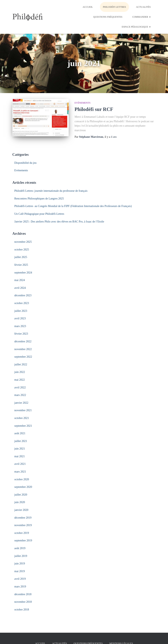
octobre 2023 (22, 303)
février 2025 (21, 265)
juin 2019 (20, 564)
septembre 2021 (23, 426)
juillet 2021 (21, 441)
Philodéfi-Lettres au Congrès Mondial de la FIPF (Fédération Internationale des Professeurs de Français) (73, 206)
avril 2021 (20, 464)
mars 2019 (20, 587)
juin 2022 (20, 372)
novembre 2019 (23, 525)
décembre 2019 (23, 518)
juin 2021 (20, 449)
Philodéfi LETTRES (114, 7)
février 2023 (21, 334)
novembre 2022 (23, 349)
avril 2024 (20, 288)
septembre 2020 (23, 487)
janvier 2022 (21, 403)
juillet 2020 (21, 495)
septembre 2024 (23, 273)
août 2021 (20, 433)
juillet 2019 (21, 556)
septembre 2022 (23, 357)
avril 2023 (20, 318)
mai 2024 (20, 280)
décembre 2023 (23, 295)
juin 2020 (20, 502)
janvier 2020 (21, 510)
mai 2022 (20, 380)
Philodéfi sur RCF (94, 109)
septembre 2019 (23, 541)
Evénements (83, 103)
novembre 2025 (23, 242)
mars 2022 (20, 395)
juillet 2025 (21, 257)
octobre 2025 (22, 250)
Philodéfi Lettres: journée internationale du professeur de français (51, 191)
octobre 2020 (22, 479)
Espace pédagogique (136, 27)
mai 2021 (20, 456)
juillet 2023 (21, 311)
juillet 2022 (21, 364)
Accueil (88, 7)
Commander (142, 17)
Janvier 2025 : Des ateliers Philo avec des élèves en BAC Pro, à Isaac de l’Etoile (59, 222)
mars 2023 (20, 326)
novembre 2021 (23, 410)
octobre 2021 (22, 418)
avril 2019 (20, 579)
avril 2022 (20, 387)
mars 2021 (20, 472)
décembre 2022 (23, 341)
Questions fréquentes (108, 17)
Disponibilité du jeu (25, 163)
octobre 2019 (22, 533)
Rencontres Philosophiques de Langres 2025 (39, 199)
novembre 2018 (23, 602)
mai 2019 (20, 571)
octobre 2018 (22, 610)
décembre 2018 (23, 594)
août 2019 (20, 548)
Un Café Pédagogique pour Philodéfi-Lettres (39, 214)
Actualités (143, 7)
